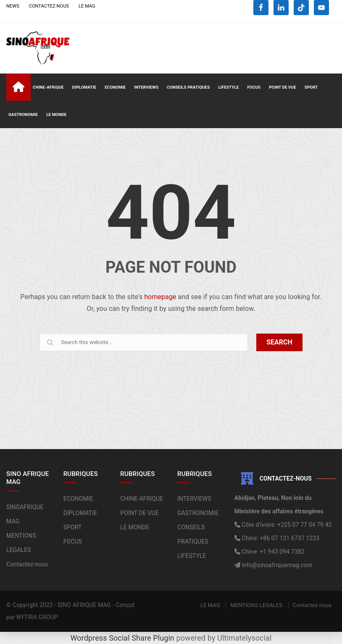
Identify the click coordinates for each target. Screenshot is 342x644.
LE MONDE (56, 114)
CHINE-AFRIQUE (48, 87)
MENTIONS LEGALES (256, 605)
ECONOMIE (115, 87)
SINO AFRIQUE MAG (84, 605)
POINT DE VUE (283, 87)
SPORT (311, 87)
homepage (160, 297)
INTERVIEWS (146, 87)
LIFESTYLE (228, 87)
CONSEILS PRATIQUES (188, 87)
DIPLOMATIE (84, 87)
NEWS (13, 6)
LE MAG (87, 6)
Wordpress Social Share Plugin (124, 638)
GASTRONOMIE (23, 114)
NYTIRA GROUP (37, 617)
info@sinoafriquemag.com (276, 565)
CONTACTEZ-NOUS (49, 6)
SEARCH (279, 342)
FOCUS (254, 87)
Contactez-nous (27, 564)
